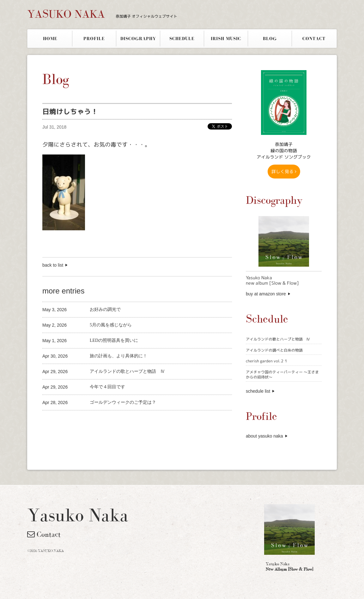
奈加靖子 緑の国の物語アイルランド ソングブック (284, 151)
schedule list (258, 391)
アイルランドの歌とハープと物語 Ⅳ (278, 339)
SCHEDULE (182, 39)
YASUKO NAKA (102, 14)
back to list (53, 265)
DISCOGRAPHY (138, 39)
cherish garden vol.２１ (267, 361)
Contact (44, 534)
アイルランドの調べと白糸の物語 (274, 350)
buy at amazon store (266, 294)
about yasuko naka (264, 436)
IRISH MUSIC (226, 39)
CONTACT (314, 39)
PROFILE (94, 39)
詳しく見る (284, 171)
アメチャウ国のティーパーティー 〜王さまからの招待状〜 (282, 375)
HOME (50, 39)
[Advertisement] (116, 421)
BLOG (270, 39)
